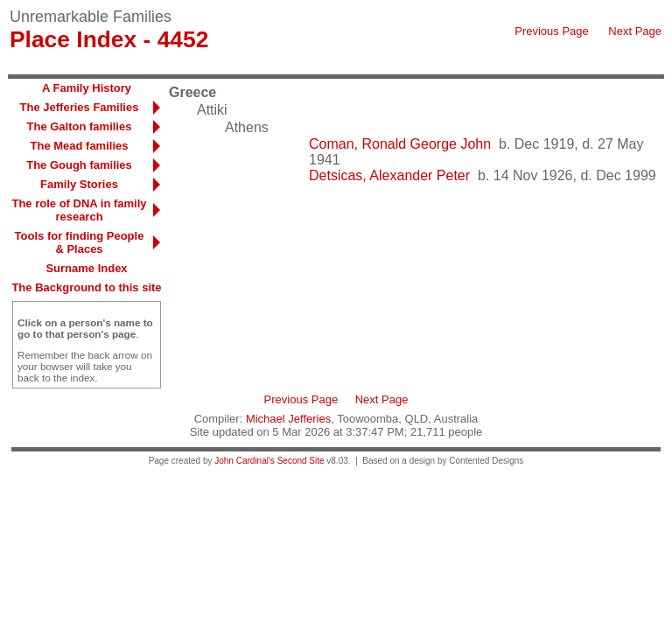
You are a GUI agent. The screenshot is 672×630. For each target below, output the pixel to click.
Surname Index (86, 268)
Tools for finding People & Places (80, 242)
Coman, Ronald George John (400, 144)
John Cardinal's (245, 461)
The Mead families (80, 146)
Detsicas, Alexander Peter (389, 175)
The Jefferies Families (80, 107)
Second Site (301, 461)
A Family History (87, 88)
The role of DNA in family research (79, 210)
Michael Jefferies (288, 419)
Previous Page (552, 31)
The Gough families (79, 165)
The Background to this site (86, 287)
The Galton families (80, 126)
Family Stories (79, 184)
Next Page (635, 31)
